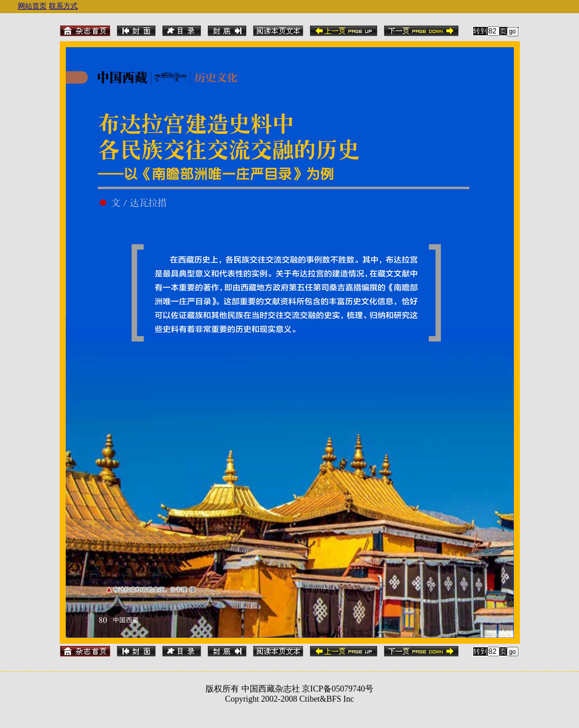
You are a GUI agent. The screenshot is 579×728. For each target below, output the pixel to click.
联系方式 (63, 6)
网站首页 (32, 6)
